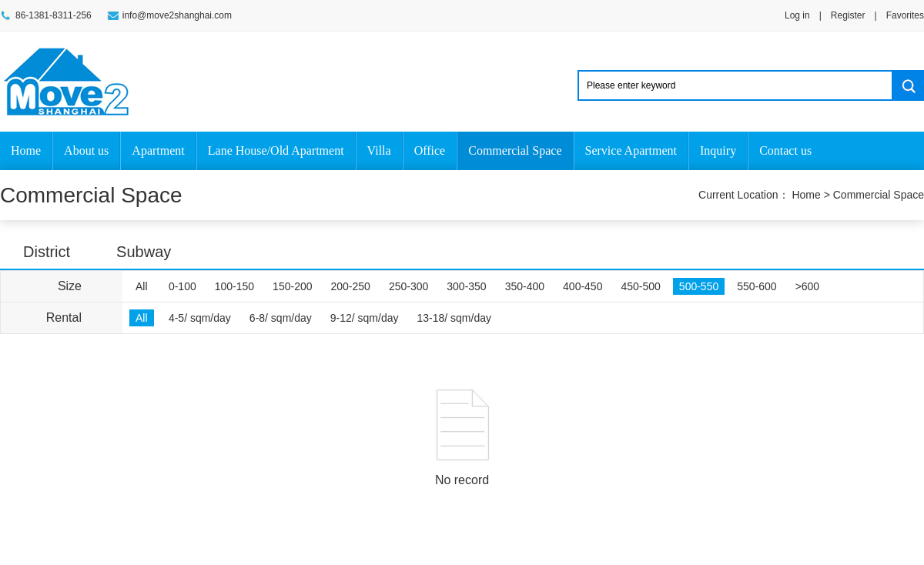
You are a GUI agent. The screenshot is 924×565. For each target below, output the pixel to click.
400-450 (583, 286)
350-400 (525, 286)
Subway (144, 252)
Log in (797, 15)
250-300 (408, 286)
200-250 (351, 286)
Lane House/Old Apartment (276, 150)
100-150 (234, 286)
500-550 (699, 286)
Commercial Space (515, 150)
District (47, 252)
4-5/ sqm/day (200, 318)
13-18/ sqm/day (455, 318)
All (142, 286)
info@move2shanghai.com (177, 15)
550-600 (757, 286)
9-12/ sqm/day (365, 318)
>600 (808, 286)
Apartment (158, 150)
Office (430, 150)
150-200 (292, 286)
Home (26, 150)
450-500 (640, 286)
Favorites (905, 15)
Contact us (785, 150)
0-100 (182, 286)
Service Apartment (631, 150)
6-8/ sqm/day (281, 318)
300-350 (466, 286)
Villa (379, 150)
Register (848, 15)
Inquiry (718, 150)
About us (86, 150)
